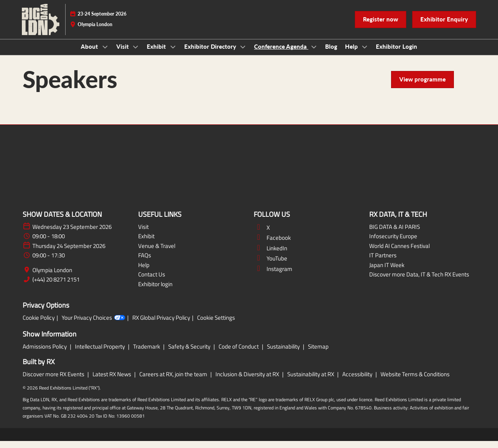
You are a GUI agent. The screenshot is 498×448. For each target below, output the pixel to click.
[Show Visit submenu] (136, 54)
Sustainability (284, 353)
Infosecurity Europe (393, 243)
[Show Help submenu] (365, 54)
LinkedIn (270, 255)
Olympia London (52, 277)
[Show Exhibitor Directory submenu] (243, 54)
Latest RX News (112, 381)
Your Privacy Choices (93, 325)
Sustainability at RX (311, 381)
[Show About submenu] (105, 54)
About (90, 54)
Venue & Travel (157, 253)
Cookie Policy (39, 325)
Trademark (147, 353)
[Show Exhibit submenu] (173, 54)
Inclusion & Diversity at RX (248, 381)
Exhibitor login (155, 291)
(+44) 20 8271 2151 (56, 287)
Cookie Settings (216, 325)
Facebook (272, 245)
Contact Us (152, 281)
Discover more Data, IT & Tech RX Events (419, 281)
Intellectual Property (100, 353)
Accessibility (358, 381)
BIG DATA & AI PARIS (395, 234)
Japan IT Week (387, 272)
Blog (331, 54)
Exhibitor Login (397, 54)
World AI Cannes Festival (399, 253)
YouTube (270, 265)
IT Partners (383, 262)
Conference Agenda (281, 54)
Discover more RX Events (54, 381)
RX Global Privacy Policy (161, 325)
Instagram (273, 276)
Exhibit (157, 54)
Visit (123, 54)
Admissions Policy (45, 353)
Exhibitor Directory (211, 54)
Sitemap (318, 353)
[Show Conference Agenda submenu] (314, 54)
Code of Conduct (239, 353)
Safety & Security (190, 353)
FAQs (145, 262)
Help (352, 54)
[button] (381, 27)
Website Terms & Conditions (415, 381)
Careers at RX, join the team (174, 381)
